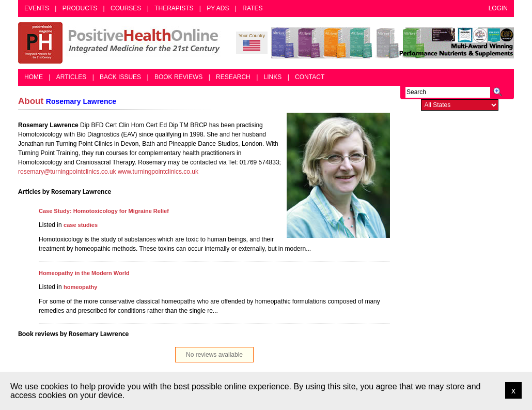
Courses (126, 8)
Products (80, 8)
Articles (71, 77)
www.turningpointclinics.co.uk (158, 172)
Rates (252, 8)
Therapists (174, 8)
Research (233, 77)
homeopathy (80, 287)
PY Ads (218, 8)
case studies (81, 225)
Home (34, 77)
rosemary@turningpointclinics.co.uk (67, 172)
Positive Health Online (121, 43)
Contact (310, 77)
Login (498, 8)
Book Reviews (178, 77)
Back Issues (120, 77)
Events (37, 8)
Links (273, 77)
